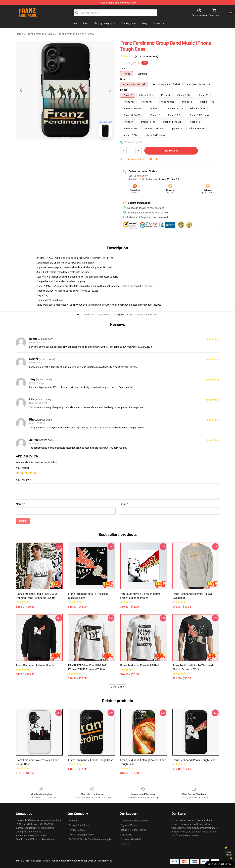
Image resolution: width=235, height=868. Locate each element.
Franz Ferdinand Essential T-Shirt (140, 665)
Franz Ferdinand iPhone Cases (76, 34)
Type (123, 68)
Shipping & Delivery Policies (134, 821)
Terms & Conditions (79, 825)
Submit (23, 521)
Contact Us (126, 835)
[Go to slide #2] (74, 148)
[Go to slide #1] (57, 148)
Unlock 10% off (229, 854)
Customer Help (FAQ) (131, 839)
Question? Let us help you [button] (219, 864)
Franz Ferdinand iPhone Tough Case (194, 760)
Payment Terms (129, 825)
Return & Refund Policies (133, 830)
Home (19, 34)
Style (123, 79)
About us (73, 821)
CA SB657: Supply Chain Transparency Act (90, 839)
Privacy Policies (77, 830)
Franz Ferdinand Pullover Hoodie (35, 665)
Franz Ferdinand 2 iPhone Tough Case (91, 760)
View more (118, 687)
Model (124, 90)
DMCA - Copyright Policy (81, 835)
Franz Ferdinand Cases (40, 34)
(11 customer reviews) (147, 56)
